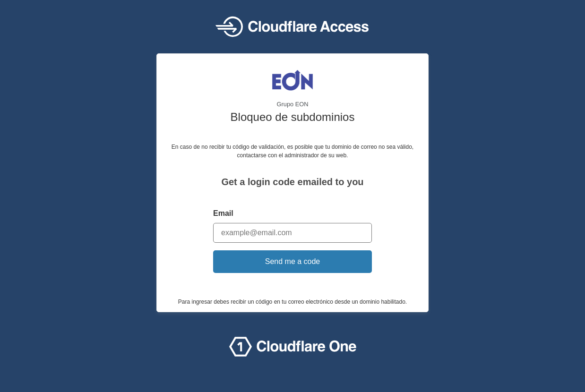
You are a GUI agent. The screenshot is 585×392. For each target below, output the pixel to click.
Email (223, 213)
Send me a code (293, 261)
